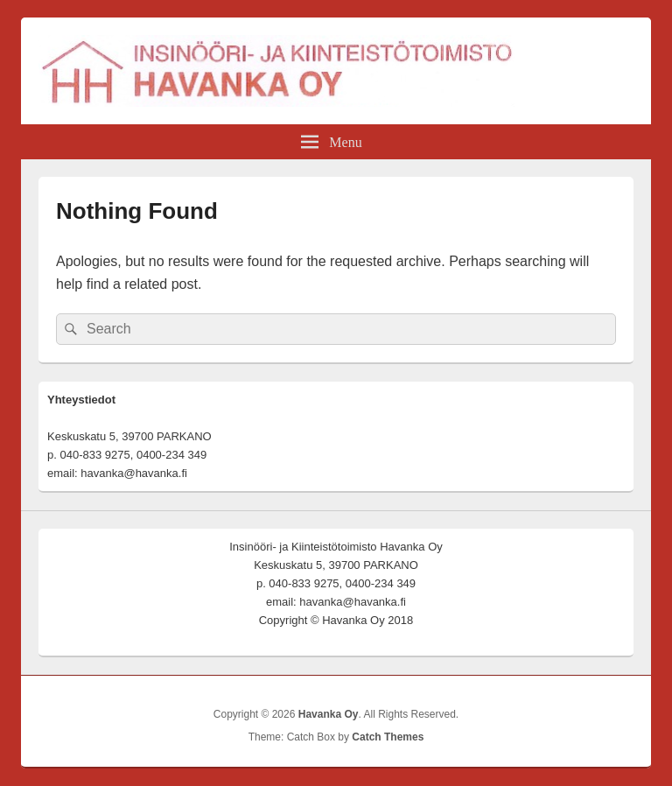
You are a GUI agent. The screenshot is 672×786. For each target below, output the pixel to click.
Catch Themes (388, 737)
